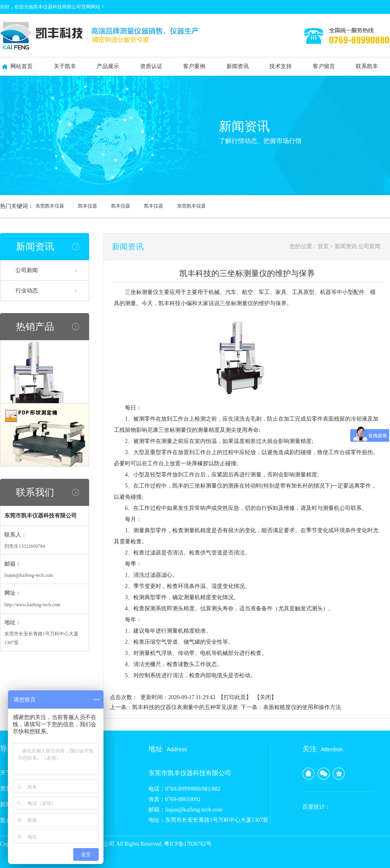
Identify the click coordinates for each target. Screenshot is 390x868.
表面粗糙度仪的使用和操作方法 (302, 707)
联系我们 (35, 492)
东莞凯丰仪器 (50, 206)
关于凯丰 (65, 66)
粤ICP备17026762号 (188, 844)
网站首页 (21, 66)
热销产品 (35, 327)
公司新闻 (27, 270)
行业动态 (27, 291)
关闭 (265, 697)
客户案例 (194, 66)
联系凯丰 (367, 66)
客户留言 (324, 66)
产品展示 (108, 66)
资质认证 (151, 66)
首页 (323, 246)
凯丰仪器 (88, 206)
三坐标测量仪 (142, 292)
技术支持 (281, 66)
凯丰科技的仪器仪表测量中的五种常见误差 (185, 707)
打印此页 (235, 697)
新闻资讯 (238, 66)
